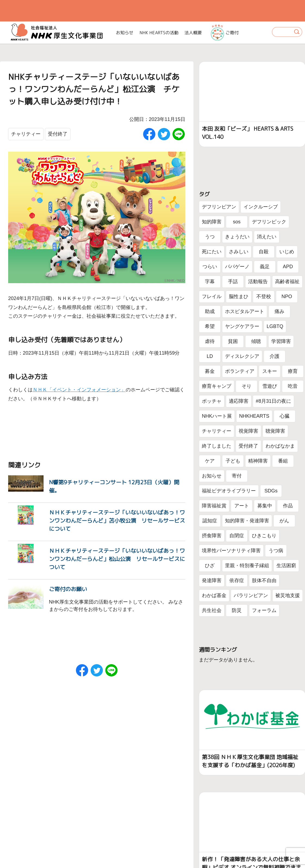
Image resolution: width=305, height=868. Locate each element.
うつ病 (276, 551)
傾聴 (256, 341)
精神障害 (258, 461)
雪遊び (270, 386)
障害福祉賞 (214, 506)
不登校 (264, 296)
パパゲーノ (237, 267)
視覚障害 (248, 431)
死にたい (212, 252)
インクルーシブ (261, 207)
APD (288, 267)
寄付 (237, 476)
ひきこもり (264, 536)
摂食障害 (212, 536)
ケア (210, 461)
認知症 (210, 521)
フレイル (212, 296)
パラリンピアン (251, 595)
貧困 (233, 341)
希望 (210, 326)
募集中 (265, 506)
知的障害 (212, 222)
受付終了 (58, 134)
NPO (287, 296)
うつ (210, 237)
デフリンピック (269, 222)
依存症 (237, 580)
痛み (279, 311)
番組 (283, 461)
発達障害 (212, 580)
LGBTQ (275, 326)
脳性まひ (239, 296)
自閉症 (237, 536)
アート (242, 506)
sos (237, 222)
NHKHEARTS (254, 416)
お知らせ (125, 33)
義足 (265, 267)
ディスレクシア (242, 356)
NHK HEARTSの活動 (159, 33)
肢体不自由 (264, 580)
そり (247, 386)
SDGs (271, 491)
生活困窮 (286, 566)
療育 (293, 371)
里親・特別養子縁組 (247, 566)
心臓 (285, 416)
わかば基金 (214, 595)
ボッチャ (212, 401)
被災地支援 (288, 595)
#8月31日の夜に (273, 401)
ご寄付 (225, 33)
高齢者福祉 (287, 282)
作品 (288, 506)
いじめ (287, 252)
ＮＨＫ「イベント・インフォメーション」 (79, 390)
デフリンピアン (219, 207)
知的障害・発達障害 (247, 521)
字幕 (210, 282)
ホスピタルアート (245, 311)
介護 (275, 356)
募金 (210, 371)
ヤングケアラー (242, 326)
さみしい (239, 252)
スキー (270, 371)
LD (210, 356)
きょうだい (237, 237)
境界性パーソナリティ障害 (231, 551)
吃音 (293, 386)
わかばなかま (280, 446)
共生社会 (212, 610)
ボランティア (240, 371)
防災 (237, 610)
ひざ (210, 566)
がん (284, 521)
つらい (210, 267)
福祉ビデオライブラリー (229, 491)
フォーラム (264, 610)
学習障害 (281, 341)
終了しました (217, 446)
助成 (210, 311)
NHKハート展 (217, 416)
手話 (233, 282)
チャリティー (26, 134)
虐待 (210, 341)
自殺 (264, 252)
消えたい (267, 237)
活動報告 (258, 282)
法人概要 (193, 33)
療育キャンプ (217, 386)
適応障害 (239, 401)
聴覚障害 (275, 431)
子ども (233, 461)
